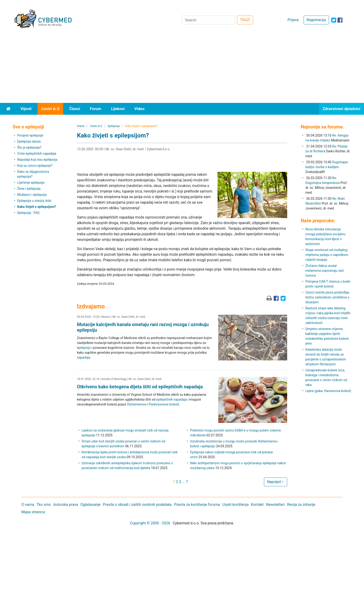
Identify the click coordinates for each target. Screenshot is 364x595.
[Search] (209, 20)
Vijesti (26, 109)
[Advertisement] (182, 68)
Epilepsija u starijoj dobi (34, 201)
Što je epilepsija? (29, 147)
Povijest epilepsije (30, 135)
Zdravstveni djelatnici (341, 109)
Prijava (293, 20)
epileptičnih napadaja (172, 399)
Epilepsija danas (29, 141)
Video (140, 109)
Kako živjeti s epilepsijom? (37, 207)
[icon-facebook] (340, 20)
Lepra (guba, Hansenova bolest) (328, 391)
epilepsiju (84, 348)
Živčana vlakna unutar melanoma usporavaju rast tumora (324, 271)
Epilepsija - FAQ (28, 213)
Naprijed (276, 482)
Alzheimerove (137, 404)
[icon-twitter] (334, 20)
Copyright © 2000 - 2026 (150, 523)
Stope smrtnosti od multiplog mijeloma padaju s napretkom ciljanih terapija (327, 255)
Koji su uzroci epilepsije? (35, 166)
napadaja (83, 357)
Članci (75, 109)
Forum (96, 109)
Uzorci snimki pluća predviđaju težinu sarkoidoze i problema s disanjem (327, 297)
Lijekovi (118, 109)
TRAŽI (245, 20)
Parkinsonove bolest (163, 404)
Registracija (316, 20)
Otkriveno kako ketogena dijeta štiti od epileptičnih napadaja (140, 387)
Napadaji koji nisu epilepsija (37, 160)
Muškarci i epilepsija (32, 195)
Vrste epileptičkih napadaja (37, 154)
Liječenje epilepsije (31, 183)
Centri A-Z (50, 109)
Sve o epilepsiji (28, 127)
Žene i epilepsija (29, 189)
